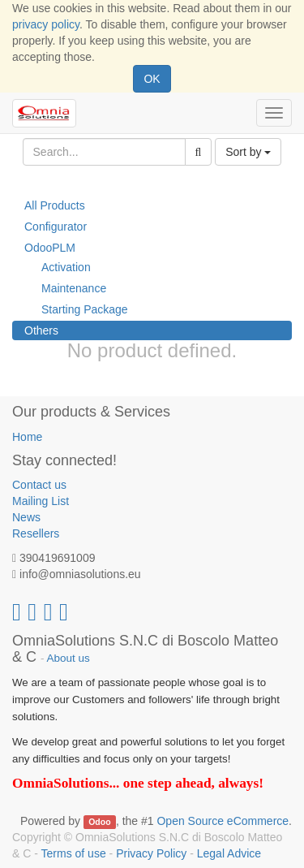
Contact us (39, 485)
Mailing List (41, 501)
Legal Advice (229, 853)
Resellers (36, 533)
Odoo (99, 822)
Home (27, 437)
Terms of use (74, 853)
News (26, 517)
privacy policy (46, 24)
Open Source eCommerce (223, 821)
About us (69, 658)
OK (152, 79)
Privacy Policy (151, 853)
